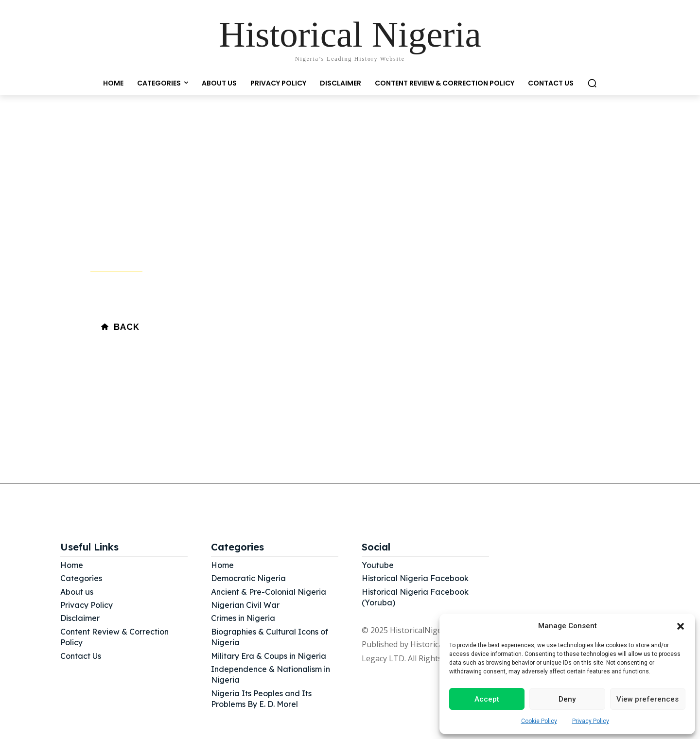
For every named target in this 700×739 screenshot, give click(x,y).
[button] (681, 626)
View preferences (647, 699)
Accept (487, 699)
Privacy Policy (591, 721)
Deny (567, 699)
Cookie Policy (539, 721)
